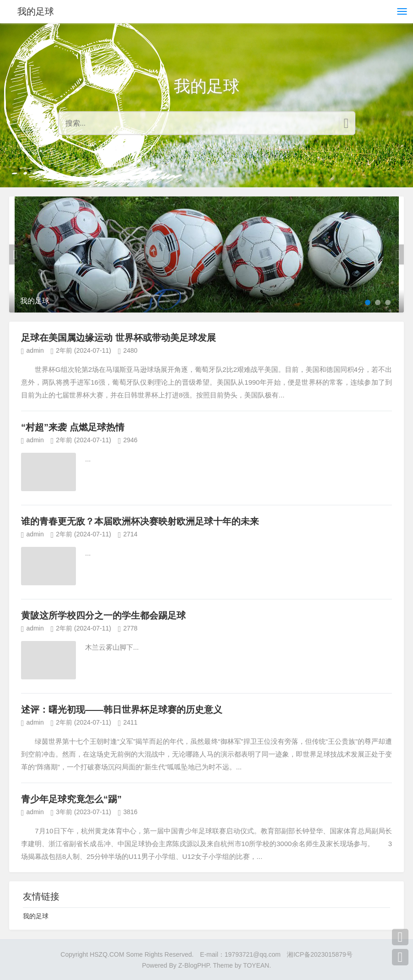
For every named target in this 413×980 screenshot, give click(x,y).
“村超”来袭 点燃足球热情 (73, 427)
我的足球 (36, 11)
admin (35, 350)
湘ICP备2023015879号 (319, 954)
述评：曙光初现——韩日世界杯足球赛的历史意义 (122, 710)
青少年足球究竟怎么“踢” (71, 799)
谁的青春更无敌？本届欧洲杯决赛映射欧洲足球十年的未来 (140, 521)
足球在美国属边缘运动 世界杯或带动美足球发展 (118, 338)
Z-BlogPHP (194, 965)
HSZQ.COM (107, 954)
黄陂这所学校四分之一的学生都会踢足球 (103, 615)
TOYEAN (256, 965)
